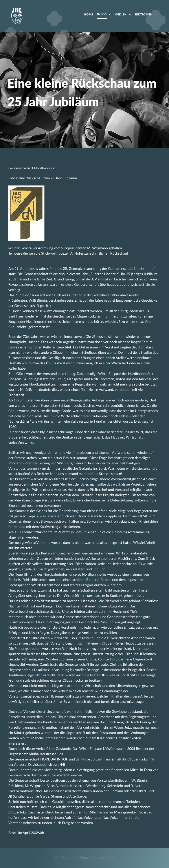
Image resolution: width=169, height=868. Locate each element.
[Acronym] (17, 15)
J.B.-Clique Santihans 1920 (93, 858)
